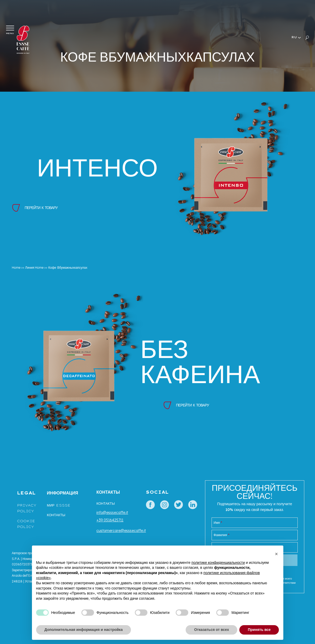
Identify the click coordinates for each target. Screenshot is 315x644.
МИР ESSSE (59, 505)
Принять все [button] (259, 630)
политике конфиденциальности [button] (218, 563)
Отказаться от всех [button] (211, 630)
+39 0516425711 (110, 520)
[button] (277, 554)
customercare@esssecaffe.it (121, 531)
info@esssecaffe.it (112, 513)
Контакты (56, 515)
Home (16, 268)
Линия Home (34, 268)
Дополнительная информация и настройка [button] (84, 630)
